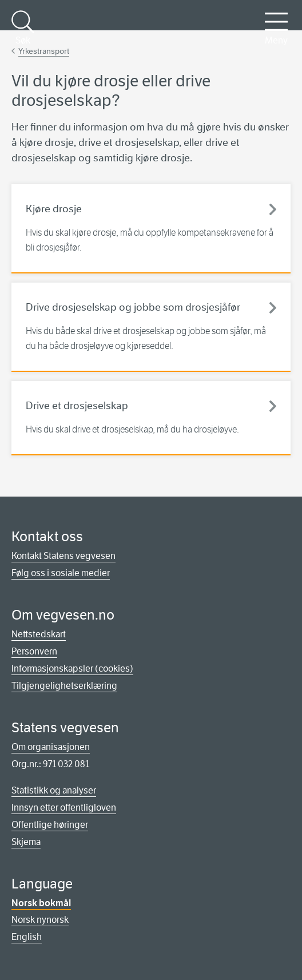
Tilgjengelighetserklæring (64, 686)
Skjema (26, 842)
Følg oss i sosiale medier (61, 573)
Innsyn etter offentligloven (64, 808)
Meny (276, 28)
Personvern (34, 651)
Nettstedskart (39, 634)
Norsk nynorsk (40, 920)
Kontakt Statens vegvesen (63, 556)
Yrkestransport (44, 51)
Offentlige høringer (50, 825)
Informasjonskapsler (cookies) (72, 668)
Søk (23, 28)
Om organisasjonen (51, 747)
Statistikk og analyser (54, 790)
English (27, 937)
